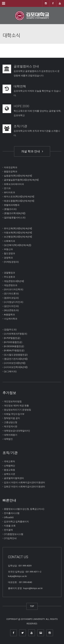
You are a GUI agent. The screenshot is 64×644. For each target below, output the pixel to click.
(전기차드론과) (11, 294)
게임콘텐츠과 (11, 285)
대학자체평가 (11, 435)
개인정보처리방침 (13, 401)
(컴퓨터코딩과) (11, 298)
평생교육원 (9, 470)
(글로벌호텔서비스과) (15, 217)
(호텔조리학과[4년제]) (15, 213)
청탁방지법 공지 (12, 418)
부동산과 (8, 249)
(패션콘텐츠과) (11, 310)
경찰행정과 (9, 273)
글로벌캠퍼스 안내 (26, 66)
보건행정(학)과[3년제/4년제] (18, 237)
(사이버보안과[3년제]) (15, 363)
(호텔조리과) (10, 209)
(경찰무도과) (10, 330)
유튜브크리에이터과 (14, 184)
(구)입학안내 (10, 538)
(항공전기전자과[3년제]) (16, 359)
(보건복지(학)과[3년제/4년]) (18, 245)
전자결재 (8, 530)
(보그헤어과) (10, 371)
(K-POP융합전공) (12, 338)
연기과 (7, 188)
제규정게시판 (11, 426)
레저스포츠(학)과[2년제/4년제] (19, 197)
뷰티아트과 (9, 192)
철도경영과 (9, 253)
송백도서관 (9, 474)
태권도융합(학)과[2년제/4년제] (19, 201)
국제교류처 (9, 461)
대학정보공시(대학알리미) (17, 431)
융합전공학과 (11, 172)
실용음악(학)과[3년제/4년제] (18, 176)
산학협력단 (9, 466)
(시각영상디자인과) (14, 302)
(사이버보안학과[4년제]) (16, 367)
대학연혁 (20, 86)
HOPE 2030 (21, 106)
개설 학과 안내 (32, 151)
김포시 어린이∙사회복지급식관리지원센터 (24, 482)
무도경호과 (9, 277)
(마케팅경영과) (11, 262)
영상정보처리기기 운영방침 (17, 410)
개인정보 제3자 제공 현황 (16, 406)
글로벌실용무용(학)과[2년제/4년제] (21, 180)
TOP (32, 606)
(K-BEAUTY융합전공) (14, 350)
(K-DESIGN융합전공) (14, 346)
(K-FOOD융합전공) (13, 342)
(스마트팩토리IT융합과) (16, 334)
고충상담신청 (11, 422)
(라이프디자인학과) (14, 289)
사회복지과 (9, 241)
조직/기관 (20, 126)
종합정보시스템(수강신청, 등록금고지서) (24, 509)
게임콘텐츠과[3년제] (14, 281)
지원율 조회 (10, 526)
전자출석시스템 (12, 513)
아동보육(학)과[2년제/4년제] (18, 233)
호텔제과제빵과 (12, 205)
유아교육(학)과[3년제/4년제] (18, 228)
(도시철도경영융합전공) (16, 355)
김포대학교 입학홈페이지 (16, 522)
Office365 (9, 517)
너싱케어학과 (11, 319)
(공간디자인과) (11, 306)
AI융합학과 (9, 314)
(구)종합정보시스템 (14, 534)
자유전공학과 (11, 167)
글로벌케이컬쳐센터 (14, 478)
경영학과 (8, 258)
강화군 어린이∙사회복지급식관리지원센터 (24, 487)
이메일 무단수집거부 (14, 414)
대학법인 (8, 439)
